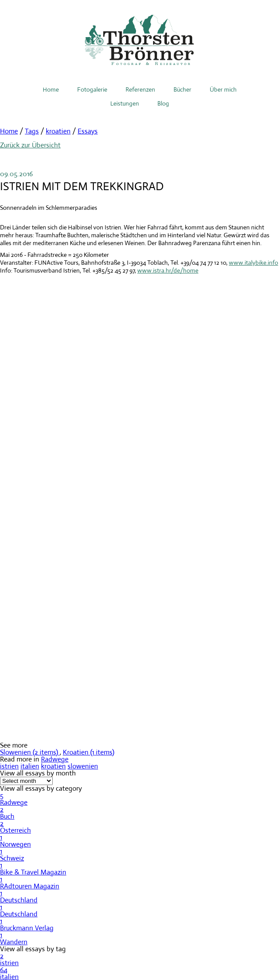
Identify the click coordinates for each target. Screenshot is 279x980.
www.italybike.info (253, 263)
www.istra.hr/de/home (168, 270)
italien (30, 766)
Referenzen (140, 89)
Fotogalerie (92, 89)
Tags (32, 131)
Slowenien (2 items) (30, 752)
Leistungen (125, 103)
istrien (9, 766)
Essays (88, 131)
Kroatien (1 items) (88, 752)
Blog (163, 103)
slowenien (83, 766)
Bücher (182, 89)
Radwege (55, 759)
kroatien (58, 131)
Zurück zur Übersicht (30, 145)
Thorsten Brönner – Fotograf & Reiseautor (139, 40)
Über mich (223, 89)
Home (51, 89)
